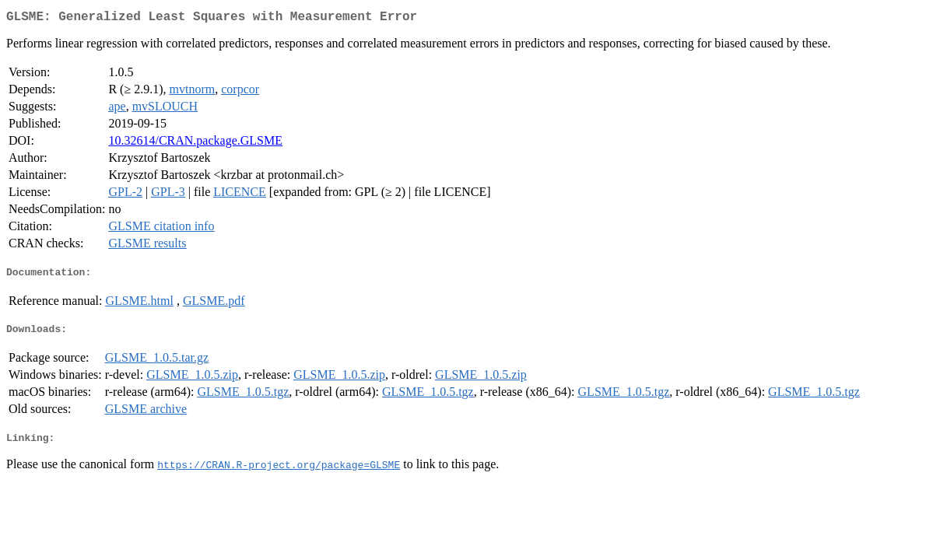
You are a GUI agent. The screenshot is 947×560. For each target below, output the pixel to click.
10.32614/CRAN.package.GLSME (195, 143)
